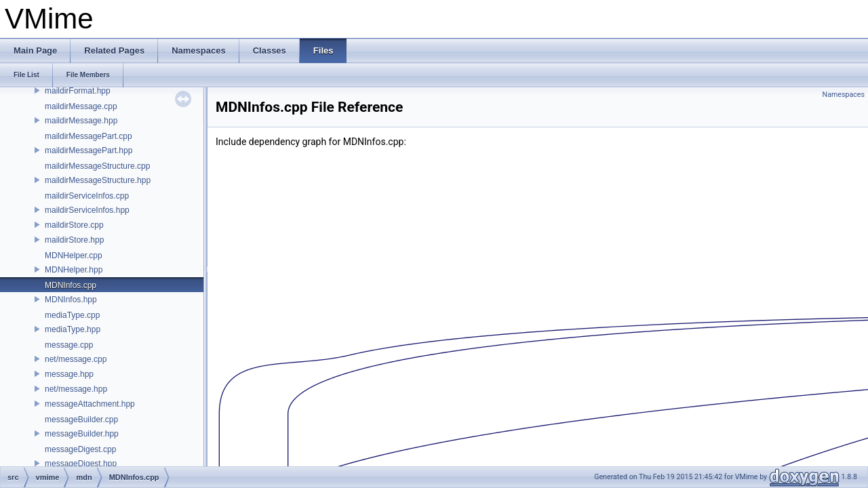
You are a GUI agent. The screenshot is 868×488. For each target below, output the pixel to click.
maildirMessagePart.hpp (88, 150)
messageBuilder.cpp (81, 420)
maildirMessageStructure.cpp (97, 166)
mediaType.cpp (72, 315)
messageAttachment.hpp (90, 404)
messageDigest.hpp (81, 464)
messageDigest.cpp (80, 449)
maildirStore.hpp (74, 240)
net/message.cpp (76, 359)
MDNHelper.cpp (74, 256)
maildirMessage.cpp (81, 106)
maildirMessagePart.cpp (88, 136)
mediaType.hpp (73, 329)
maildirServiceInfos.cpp (87, 196)
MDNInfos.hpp (71, 300)
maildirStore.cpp (74, 225)
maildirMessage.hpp (81, 121)
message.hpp (69, 374)
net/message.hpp (76, 389)
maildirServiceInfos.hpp (87, 210)
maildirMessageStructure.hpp (98, 180)
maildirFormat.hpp (78, 91)
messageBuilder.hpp (82, 434)
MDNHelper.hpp (74, 270)
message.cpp (69, 345)
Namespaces (844, 95)
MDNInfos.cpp (71, 285)
